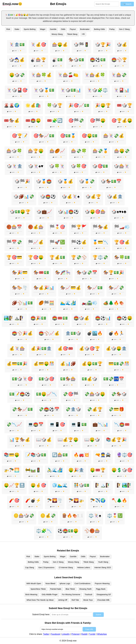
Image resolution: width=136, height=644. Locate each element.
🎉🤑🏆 (103, 105)
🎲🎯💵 (100, 166)
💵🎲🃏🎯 (22, 379)
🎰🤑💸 (122, 151)
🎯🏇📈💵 (44, 136)
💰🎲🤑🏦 (116, 348)
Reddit (84, 634)
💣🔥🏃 (116, 333)
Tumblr (92, 634)
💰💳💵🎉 (17, 364)
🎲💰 (122, 45)
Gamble (53, 29)
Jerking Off (63, 600)
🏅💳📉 (100, 242)
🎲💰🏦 (115, 197)
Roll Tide (75, 600)
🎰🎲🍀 (14, 151)
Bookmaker (85, 29)
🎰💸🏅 (100, 151)
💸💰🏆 (95, 409)
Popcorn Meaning (102, 583)
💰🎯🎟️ (65, 348)
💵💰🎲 (90, 379)
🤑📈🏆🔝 (14, 485)
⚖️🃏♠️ (95, 516)
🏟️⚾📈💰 (49, 333)
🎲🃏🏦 (14, 166)
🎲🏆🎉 (103, 45)
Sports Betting (30, 29)
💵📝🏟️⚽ (20, 394)
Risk (8, 29)
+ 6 (83, 34)
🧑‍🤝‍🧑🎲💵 (81, 485)
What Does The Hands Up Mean (40, 600)
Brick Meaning (31, 594)
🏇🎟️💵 (41, 272)
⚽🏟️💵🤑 (68, 531)
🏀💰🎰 (36, 227)
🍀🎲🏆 (55, 105)
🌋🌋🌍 (12, 105)
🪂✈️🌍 (98, 500)
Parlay (112, 29)
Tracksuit (88, 594)
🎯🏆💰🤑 (122, 121)
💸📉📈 (14, 424)
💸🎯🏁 (71, 394)
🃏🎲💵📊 (71, 90)
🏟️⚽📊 (103, 318)
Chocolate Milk (103, 600)
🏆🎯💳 (14, 257)
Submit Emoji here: (41, 614)
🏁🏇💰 (100, 227)
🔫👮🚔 (103, 455)
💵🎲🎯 (46, 379)
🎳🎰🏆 (38, 60)
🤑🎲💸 (17, 75)
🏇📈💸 (116, 288)
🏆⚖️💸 (100, 257)
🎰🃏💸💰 (114, 136)
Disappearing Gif (104, 594)
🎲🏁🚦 (81, 45)
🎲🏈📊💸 (24, 197)
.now (10, 4)
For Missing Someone (71, 594)
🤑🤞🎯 (38, 485)
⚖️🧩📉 (44, 531)
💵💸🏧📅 (114, 379)
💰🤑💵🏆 (92, 364)
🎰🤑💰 (60, 45)
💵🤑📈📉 (46, 394)
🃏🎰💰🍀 (95, 75)
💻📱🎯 (57, 424)
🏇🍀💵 (122, 257)
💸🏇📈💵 (22, 409)
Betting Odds (99, 29)
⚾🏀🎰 (92, 531)
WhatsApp (102, 634)
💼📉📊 (100, 424)
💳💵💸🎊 (119, 364)
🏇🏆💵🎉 (114, 272)
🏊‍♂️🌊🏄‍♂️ (68, 303)
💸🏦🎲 (73, 409)
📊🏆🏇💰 (20, 440)
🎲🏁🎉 (22, 181)
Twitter (46, 634)
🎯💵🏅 (68, 136)
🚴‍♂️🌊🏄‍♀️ (55, 470)
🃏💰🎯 (38, 45)
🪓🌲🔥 (119, 500)
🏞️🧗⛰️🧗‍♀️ (14, 318)
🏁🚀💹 (57, 242)
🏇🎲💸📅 (87, 272)
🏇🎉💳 (20, 272)
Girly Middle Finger (50, 594)
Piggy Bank (101, 589)
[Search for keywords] (107, 4)
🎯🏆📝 (20, 136)
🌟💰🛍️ (33, 105)
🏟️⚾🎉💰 (22, 333)
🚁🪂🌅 (12, 470)
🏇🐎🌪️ (20, 288)
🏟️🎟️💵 (60, 318)
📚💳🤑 (12, 455)
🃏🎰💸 (119, 75)
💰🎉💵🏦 (41, 348)
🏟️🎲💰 (81, 318)
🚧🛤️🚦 (33, 470)
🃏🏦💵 (17, 45)
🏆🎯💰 (122, 242)
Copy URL (89, 629)
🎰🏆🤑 (36, 151)
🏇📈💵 (95, 288)
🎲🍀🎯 (79, 166)
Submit (98, 615)
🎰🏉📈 (57, 151)
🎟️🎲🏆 (125, 105)
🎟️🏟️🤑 (33, 121)
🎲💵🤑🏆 (20, 212)
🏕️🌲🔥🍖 (114, 303)
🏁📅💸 (14, 242)
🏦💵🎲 (73, 333)
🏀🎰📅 (14, 227)
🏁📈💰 (36, 242)
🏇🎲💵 (76, 60)
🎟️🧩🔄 (55, 121)
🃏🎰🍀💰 (41, 75)
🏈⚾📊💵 (22, 303)
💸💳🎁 (116, 409)
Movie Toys (88, 600)
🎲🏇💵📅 (111, 181)
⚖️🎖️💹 (115, 516)
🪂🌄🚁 (76, 500)
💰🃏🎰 (17, 348)
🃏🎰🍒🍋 (68, 75)
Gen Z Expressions (46, 567)
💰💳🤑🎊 (44, 364)
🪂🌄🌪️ (55, 500)
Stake (17, 29)
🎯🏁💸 (76, 121)
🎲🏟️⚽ (48, 197)
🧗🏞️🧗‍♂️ (125, 485)
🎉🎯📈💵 (79, 105)
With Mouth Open (34, 583)
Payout (73, 29)
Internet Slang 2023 (103, 567)
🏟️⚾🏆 (119, 60)
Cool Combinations (82, 583)
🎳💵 (57, 60)
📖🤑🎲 (92, 440)
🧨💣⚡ (33, 500)
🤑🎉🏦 (76, 470)
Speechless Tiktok (38, 589)
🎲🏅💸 (87, 181)
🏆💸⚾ (79, 257)
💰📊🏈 (68, 364)
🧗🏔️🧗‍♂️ (103, 485)
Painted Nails (56, 589)
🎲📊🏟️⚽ (68, 212)
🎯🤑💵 (90, 136)
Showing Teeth (85, 589)
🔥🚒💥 (81, 455)
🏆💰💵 (57, 257)
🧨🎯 (14, 500)
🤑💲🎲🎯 (122, 470)
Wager (43, 29)
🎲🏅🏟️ (44, 181)
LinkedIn (66, 634)
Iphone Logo (65, 583)
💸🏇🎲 (119, 394)
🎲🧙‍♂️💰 (17, 60)
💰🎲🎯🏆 (90, 348)
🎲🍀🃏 (57, 166)
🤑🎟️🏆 (98, 470)
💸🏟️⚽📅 (49, 409)
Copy (15, 51)
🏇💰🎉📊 (44, 288)
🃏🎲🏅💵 (44, 90)
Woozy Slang (57, 34)
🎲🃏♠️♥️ (36, 166)
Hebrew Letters (84, 567)
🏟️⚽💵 (98, 60)
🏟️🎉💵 (38, 318)
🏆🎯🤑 (36, 257)
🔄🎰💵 (60, 455)
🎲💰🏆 (93, 197)
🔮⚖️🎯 (125, 455)
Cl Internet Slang (66, 567)
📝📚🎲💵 (36, 455)
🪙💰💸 (48, 516)
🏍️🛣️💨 (90, 303)
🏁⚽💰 (79, 242)
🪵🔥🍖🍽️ (72, 516)
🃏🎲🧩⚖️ (97, 90)
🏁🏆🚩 (79, 227)
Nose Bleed (50, 583)
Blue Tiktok (70, 589)
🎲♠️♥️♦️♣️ (119, 212)
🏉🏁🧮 (46, 303)
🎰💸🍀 (79, 151)
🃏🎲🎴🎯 (17, 90)
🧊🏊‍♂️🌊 (60, 485)
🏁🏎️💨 (122, 227)
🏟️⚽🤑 (125, 318)
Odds (63, 29)
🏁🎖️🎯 (57, 227)
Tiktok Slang (72, 34)
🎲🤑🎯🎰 (95, 212)
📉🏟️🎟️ (122, 424)
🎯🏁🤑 (98, 121)
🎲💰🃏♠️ (71, 197)
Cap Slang (30, 567)
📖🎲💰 (44, 440)
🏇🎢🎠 (63, 272)
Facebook (55, 634)
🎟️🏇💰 (12, 121)
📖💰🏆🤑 (68, 440)
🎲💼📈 (44, 212)
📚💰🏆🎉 (116, 440)
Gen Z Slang (124, 29)
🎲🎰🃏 (122, 166)
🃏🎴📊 (122, 90)
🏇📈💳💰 (71, 288)
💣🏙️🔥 (95, 333)
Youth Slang (103, 562)
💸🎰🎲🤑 (95, 394)
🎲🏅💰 (65, 181)
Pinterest (76, 634)
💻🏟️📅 (36, 424)
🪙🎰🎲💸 (24, 516)
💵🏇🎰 (68, 379)
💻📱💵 (79, 424)
